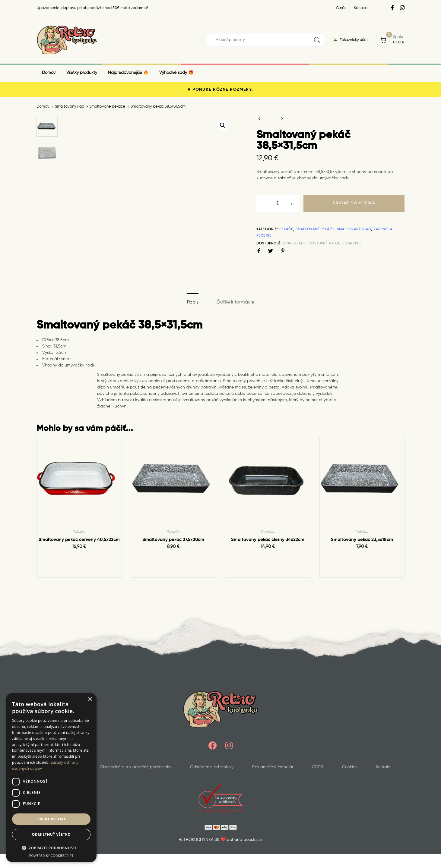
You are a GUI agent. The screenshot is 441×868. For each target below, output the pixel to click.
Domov (49, 73)
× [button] (90, 700)
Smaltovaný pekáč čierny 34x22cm (268, 540)
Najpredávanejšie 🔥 (128, 73)
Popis (193, 302)
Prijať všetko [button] (51, 819)
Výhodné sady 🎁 (176, 73)
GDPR (318, 767)
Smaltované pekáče (107, 107)
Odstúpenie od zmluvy (212, 767)
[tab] (193, 303)
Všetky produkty (82, 73)
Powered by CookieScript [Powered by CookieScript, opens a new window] (51, 855)
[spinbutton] (278, 203)
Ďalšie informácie (235, 302)
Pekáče (286, 229)
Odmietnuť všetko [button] (51, 834)
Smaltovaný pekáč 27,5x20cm (173, 540)
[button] (223, 125)
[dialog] (51, 778)
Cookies (350, 767)
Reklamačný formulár (273, 767)
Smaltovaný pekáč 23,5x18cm (362, 540)
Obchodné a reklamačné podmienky (136, 767)
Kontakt (383, 767)
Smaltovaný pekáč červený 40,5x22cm (79, 540)
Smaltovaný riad (70, 107)
